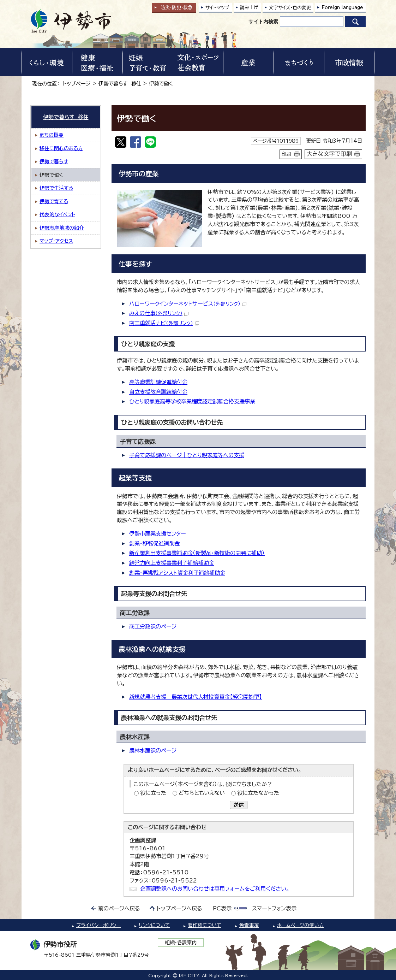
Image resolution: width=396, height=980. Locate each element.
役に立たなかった (258, 793)
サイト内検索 (263, 22)
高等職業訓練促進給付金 (158, 382)
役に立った (153, 793)
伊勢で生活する (56, 188)
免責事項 (249, 925)
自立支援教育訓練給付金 (158, 392)
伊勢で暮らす (54, 161)
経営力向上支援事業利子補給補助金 (172, 563)
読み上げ (249, 8)
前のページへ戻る (119, 908)
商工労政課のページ (153, 627)
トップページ (77, 84)
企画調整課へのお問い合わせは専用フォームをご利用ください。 (215, 889)
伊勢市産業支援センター (158, 534)
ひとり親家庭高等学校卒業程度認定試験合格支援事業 (192, 402)
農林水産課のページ (153, 751)
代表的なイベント (57, 214)
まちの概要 (52, 135)
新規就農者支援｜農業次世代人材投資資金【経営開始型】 (196, 697)
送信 (239, 805)
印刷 (287, 154)
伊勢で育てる (54, 201)
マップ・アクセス (56, 241)
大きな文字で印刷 (329, 154)
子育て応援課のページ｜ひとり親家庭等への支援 (187, 455)
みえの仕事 (159, 313)
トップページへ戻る (179, 908)
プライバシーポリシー (98, 925)
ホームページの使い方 (301, 925)
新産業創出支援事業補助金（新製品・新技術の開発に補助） (197, 553)
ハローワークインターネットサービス (188, 304)
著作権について (205, 925)
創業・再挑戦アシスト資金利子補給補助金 (177, 573)
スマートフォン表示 (274, 908)
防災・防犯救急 (176, 8)
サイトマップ (217, 8)
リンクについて (154, 925)
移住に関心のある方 (61, 148)
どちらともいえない (202, 793)
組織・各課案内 (181, 943)
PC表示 (222, 908)
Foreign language (342, 8)
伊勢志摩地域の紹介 (62, 228)
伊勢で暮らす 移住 (120, 84)
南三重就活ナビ (164, 323)
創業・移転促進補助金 (154, 544)
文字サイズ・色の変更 (290, 8)
